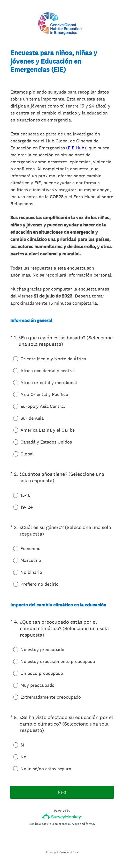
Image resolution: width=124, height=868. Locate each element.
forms (90, 824)
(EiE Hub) (76, 148)
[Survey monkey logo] (62, 816)
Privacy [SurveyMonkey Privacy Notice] (51, 852)
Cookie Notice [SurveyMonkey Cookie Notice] (69, 852)
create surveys (69, 824)
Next (62, 792)
